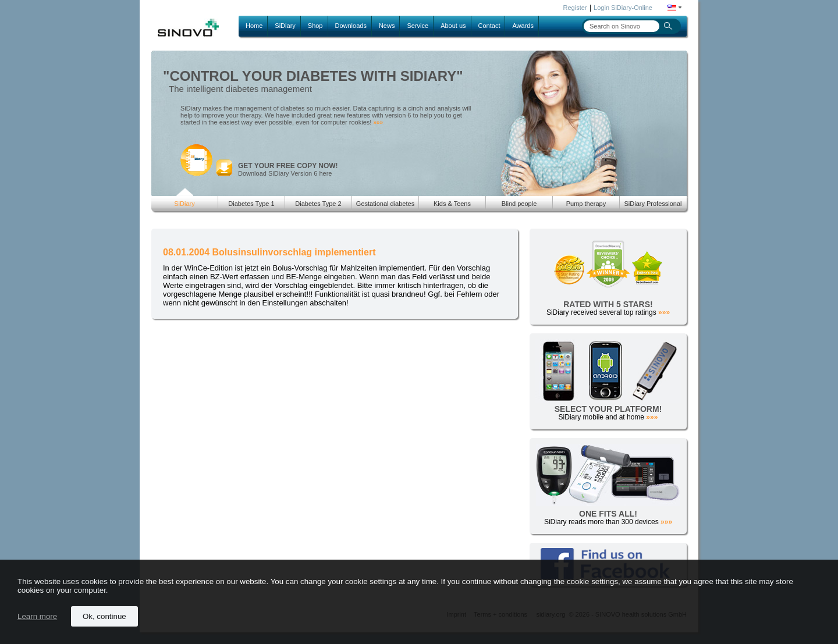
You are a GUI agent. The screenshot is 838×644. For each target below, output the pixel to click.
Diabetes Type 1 (251, 204)
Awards (523, 26)
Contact (489, 26)
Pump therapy (586, 204)
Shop (315, 26)
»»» (378, 122)
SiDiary (285, 26)
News (387, 26)
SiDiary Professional (653, 204)
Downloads (351, 26)
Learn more (37, 616)
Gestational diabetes (385, 204)
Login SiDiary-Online (623, 8)
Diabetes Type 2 (318, 204)
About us (453, 26)
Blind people (519, 204)
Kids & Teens (452, 204)
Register (575, 8)
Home (254, 26)
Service (418, 26)
